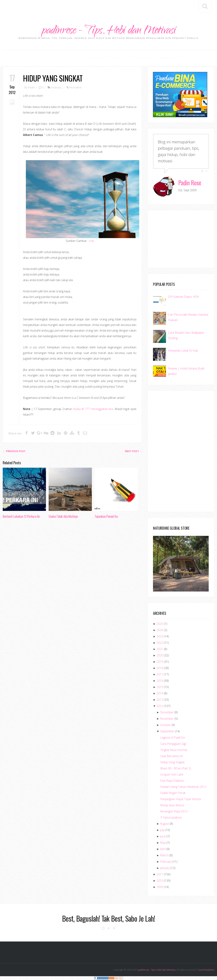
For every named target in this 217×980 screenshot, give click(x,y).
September (167, 732)
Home (42, 58)
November (167, 719)
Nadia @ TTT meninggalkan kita (93, 409)
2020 (160, 656)
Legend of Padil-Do (173, 738)
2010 (160, 881)
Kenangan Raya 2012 (174, 812)
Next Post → (134, 452)
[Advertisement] (109, 8)
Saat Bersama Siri (172, 756)
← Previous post (14, 452)
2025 (160, 624)
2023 (160, 637)
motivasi (56, 87)
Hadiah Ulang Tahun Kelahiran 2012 (183, 787)
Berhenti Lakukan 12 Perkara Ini (21, 516)
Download (167, 58)
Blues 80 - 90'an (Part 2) (176, 769)
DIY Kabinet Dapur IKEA (183, 297)
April (163, 849)
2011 (160, 875)
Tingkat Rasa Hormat (174, 750)
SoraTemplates (206, 970)
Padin (31, 87)
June (163, 837)
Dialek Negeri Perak (173, 793)
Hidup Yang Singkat (53, 78)
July (162, 830)
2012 (160, 706)
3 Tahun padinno (171, 818)
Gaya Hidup (114, 58)
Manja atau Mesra (172, 806)
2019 (160, 662)
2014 (160, 694)
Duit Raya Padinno (172, 781)
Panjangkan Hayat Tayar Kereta (180, 799)
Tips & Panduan (139, 58)
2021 (160, 649)
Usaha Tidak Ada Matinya (63, 516)
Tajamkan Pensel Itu (106, 516)
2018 (160, 668)
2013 (160, 700)
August (164, 824)
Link (91, 241)
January (165, 868)
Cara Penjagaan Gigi (173, 744)
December (167, 713)
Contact (72, 58)
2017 (160, 675)
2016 (160, 681)
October (165, 725)
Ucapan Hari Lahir (172, 775)
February (166, 862)
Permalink (75, 87)
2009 (160, 887)
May (163, 843)
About (56, 58)
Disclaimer (92, 58)
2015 (160, 687)
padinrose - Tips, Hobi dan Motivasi (109, 31)
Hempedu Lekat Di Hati (183, 351)
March (164, 856)
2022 (160, 643)
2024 (160, 630)
